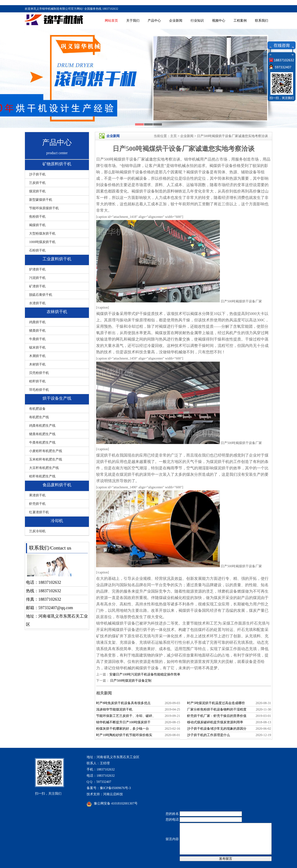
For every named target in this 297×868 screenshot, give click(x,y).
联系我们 (262, 21)
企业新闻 (176, 21)
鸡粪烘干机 (37, 322)
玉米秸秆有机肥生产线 (46, 459)
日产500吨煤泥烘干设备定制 (130, 681)
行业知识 (197, 21)
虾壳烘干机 (37, 504)
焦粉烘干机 (37, 217)
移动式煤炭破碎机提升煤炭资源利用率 (215, 722)
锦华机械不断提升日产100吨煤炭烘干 (123, 722)
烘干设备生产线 (57, 398)
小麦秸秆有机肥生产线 (46, 451)
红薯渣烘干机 (39, 512)
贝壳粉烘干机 (39, 373)
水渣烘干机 (37, 303)
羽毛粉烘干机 (39, 390)
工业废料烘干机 (57, 259)
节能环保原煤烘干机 (44, 208)
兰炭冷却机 (37, 531)
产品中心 (154, 21)
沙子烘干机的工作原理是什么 (209, 735)
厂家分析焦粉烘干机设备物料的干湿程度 (217, 709)
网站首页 (111, 21)
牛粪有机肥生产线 (42, 442)
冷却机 (57, 521)
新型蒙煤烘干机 (41, 200)
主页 (173, 136)
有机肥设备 (37, 409)
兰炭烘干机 (37, 183)
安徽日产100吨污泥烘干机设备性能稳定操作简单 (145, 674)
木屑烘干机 (37, 356)
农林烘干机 (57, 312)
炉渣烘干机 (37, 269)
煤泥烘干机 (37, 191)
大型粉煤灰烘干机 (42, 233)
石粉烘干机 (37, 250)
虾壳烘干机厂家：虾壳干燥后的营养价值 (217, 716)
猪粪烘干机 (37, 331)
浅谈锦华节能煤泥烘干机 (114, 709)
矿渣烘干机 (37, 286)
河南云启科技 (113, 794)
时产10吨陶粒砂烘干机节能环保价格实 (124, 735)
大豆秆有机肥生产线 (44, 468)
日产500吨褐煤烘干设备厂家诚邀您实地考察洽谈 (232, 136)
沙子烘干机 (37, 174)
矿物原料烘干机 (57, 164)
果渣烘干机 (37, 495)
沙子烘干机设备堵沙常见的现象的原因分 (217, 729)
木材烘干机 (37, 364)
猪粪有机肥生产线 (42, 434)
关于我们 (133, 21)
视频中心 (219, 21)
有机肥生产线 (39, 417)
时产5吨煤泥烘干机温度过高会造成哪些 (216, 703)
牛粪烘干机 (37, 339)
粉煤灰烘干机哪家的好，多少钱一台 (123, 729)
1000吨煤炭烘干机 (42, 242)
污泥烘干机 (37, 278)
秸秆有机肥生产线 (42, 476)
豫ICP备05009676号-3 (115, 788)
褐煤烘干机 (37, 225)
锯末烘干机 (37, 347)
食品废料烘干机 (57, 485)
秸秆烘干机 (37, 381)
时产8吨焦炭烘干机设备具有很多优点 (123, 703)
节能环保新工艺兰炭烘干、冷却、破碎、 (126, 716)
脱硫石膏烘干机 (41, 295)
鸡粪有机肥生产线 (42, 426)
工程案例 (240, 21)
